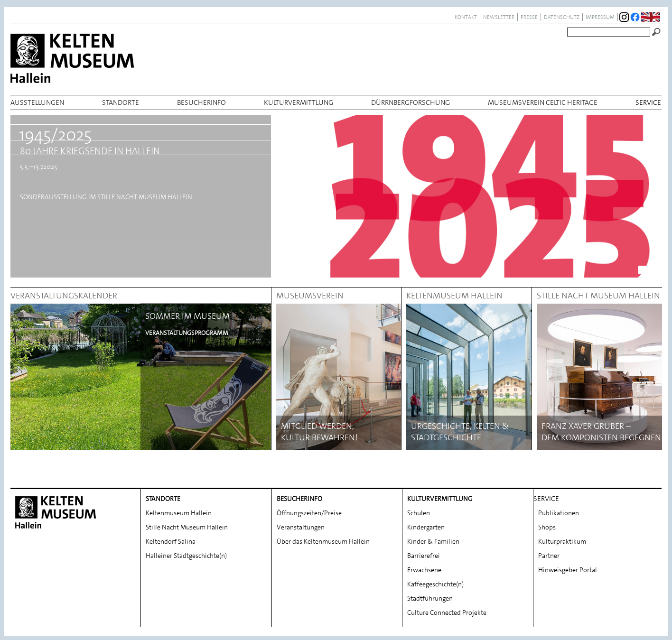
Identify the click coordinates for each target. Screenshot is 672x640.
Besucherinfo (201, 102)
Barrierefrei (424, 556)
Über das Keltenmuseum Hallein (323, 541)
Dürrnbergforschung (411, 102)
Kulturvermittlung (299, 102)
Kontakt (466, 17)
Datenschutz (562, 17)
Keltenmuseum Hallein (179, 513)
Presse (529, 17)
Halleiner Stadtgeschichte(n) (186, 556)
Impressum (600, 17)
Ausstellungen (37, 102)
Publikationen (559, 513)
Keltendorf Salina (171, 541)
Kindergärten (426, 527)
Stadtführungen (430, 598)
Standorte (121, 102)
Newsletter (499, 17)
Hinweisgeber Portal (568, 570)
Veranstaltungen (301, 527)
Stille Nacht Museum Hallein (187, 527)
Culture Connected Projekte (447, 612)
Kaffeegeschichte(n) (435, 584)
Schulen (419, 513)
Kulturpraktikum (562, 541)
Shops (547, 527)
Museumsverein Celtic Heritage (543, 102)
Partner (549, 556)
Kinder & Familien (433, 541)
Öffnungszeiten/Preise (309, 513)
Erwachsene (424, 570)
